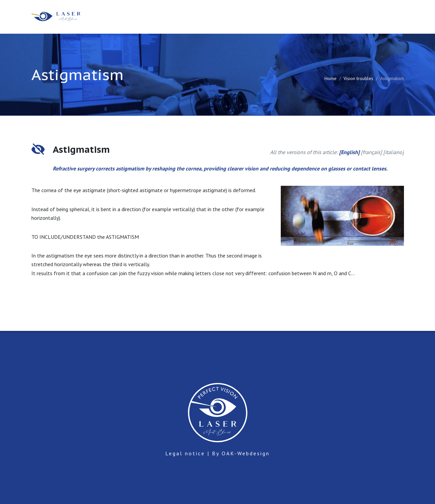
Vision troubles (358, 78)
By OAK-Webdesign (241, 453)
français (371, 152)
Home (331, 78)
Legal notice (185, 453)
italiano (394, 152)
